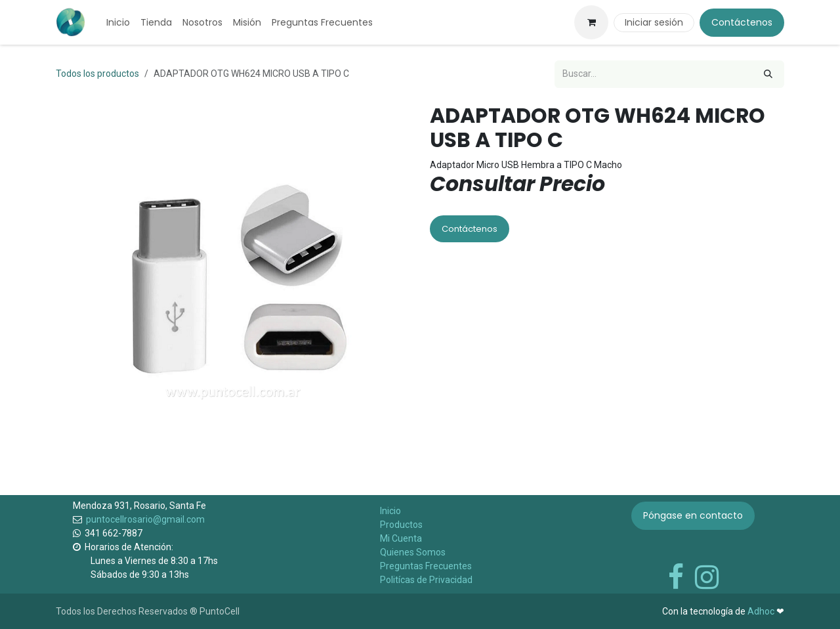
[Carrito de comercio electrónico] (591, 22)
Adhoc (762, 611)
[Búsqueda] (768, 74)
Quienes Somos (413, 552)
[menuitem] (118, 23)
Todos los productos (97, 74)
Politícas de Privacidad (426, 580)
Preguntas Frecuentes (426, 566)
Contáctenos (742, 22)
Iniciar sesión (654, 22)
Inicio (390, 511)
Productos (401, 525)
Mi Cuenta (401, 538)
